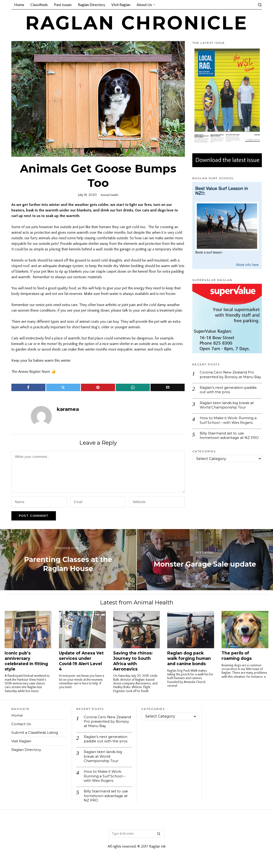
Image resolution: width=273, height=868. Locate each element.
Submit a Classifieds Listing (36, 732)
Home (17, 715)
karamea (68, 409)
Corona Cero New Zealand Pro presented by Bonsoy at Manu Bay (228, 377)
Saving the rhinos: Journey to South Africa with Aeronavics (133, 661)
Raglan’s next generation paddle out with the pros (230, 396)
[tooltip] (28, 387)
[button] (159, 839)
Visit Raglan (22, 741)
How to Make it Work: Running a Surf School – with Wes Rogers (230, 428)
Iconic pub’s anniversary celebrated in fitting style (26, 661)
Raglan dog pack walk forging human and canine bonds (189, 658)
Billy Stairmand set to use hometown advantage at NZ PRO (226, 446)
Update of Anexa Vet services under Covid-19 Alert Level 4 (81, 661)
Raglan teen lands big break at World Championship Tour (228, 412)
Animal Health (109, 195)
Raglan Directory (27, 750)
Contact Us (22, 724)
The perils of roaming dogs (237, 656)
